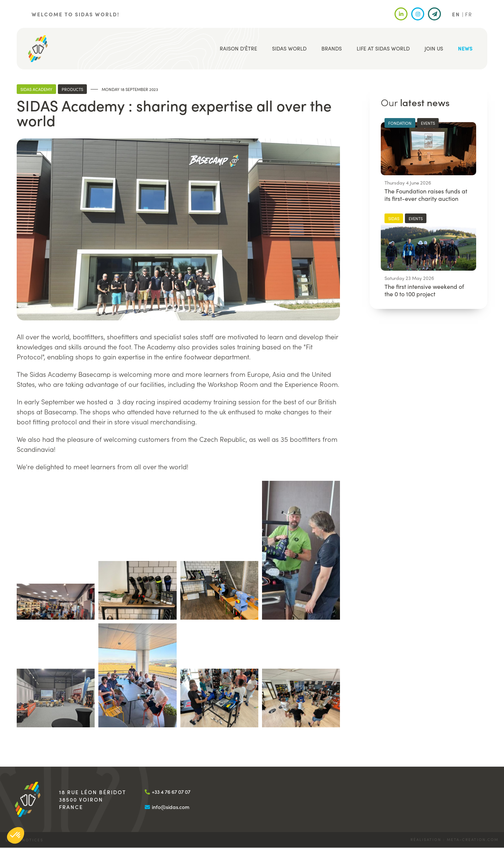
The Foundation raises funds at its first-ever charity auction (426, 195)
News (465, 48)
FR (469, 14)
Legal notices (24, 840)
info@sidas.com (171, 807)
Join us (434, 48)
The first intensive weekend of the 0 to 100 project (424, 290)
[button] (56, 602)
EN (456, 14)
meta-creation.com (473, 839)
